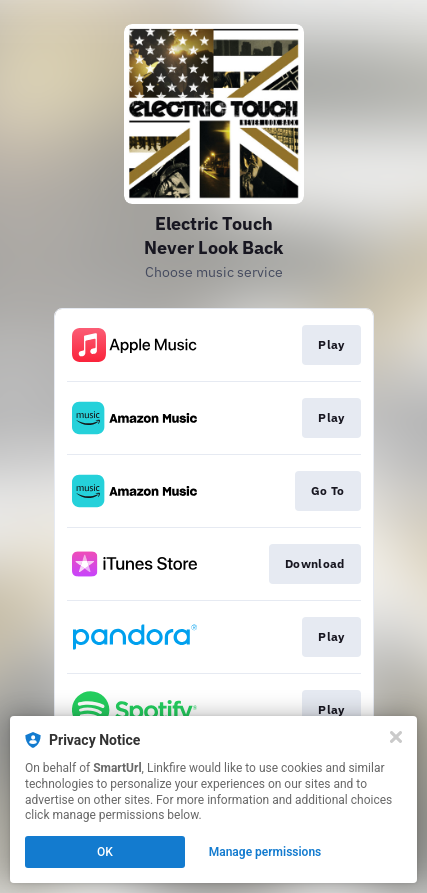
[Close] (396, 737)
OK (105, 852)
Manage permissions (265, 852)
